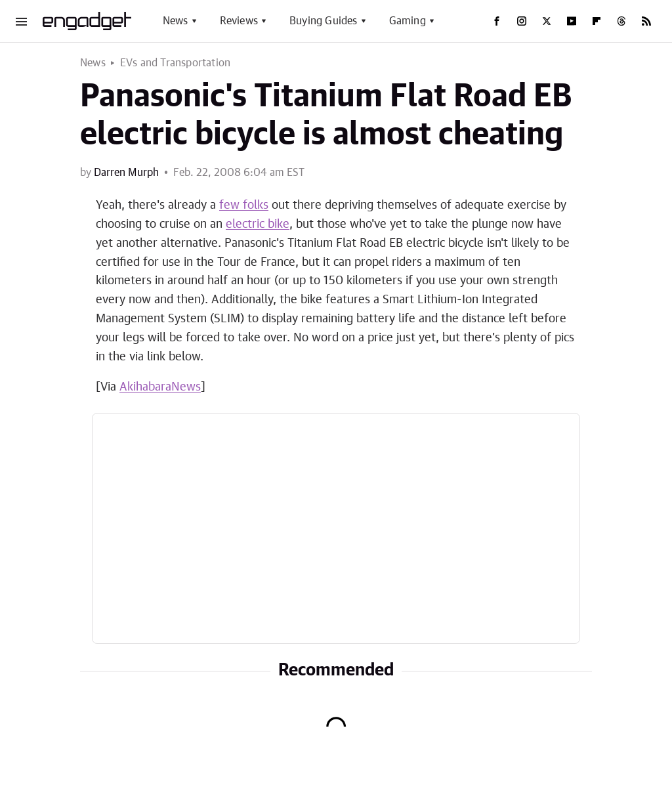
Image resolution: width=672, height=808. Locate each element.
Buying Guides (324, 21)
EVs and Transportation (175, 63)
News (176, 21)
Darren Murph (126, 173)
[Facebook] (497, 21)
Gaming (408, 21)
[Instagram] (522, 21)
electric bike (258, 224)
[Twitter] (547, 21)
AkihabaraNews (160, 387)
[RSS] (646, 21)
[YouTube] (572, 21)
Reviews (239, 21)
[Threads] (621, 21)
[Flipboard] (597, 21)
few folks (244, 205)
